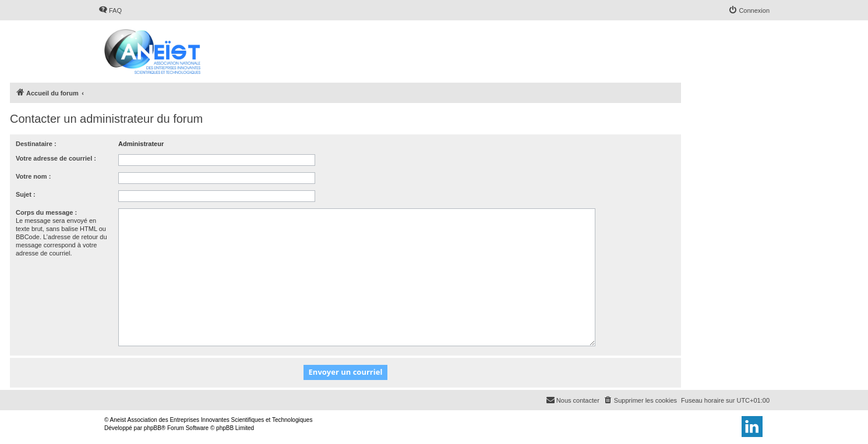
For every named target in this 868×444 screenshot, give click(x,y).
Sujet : (26, 194)
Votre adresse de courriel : (56, 158)
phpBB (153, 428)
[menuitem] (110, 10)
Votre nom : (33, 176)
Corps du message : (46, 212)
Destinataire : (36, 144)
